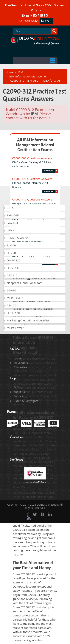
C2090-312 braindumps (36, 607)
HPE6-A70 (12, 313)
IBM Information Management (29, 76)
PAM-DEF (11, 215)
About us (19, 392)
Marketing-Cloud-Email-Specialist (27, 320)
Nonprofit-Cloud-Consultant (23, 283)
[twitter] (35, 514)
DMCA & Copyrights (26, 401)
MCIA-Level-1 (14, 298)
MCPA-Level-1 (14, 328)
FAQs (17, 387)
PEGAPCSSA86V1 (16, 238)
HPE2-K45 (12, 268)
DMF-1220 (12, 260)
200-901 (11, 290)
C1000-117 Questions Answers (32, 199)
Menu (35, 61)
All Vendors (21, 363)
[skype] (43, 514)
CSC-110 (11, 275)
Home (10, 72)
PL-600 (10, 245)
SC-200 (10, 253)
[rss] (29, 518)
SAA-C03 (11, 223)
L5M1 (9, 230)
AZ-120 (10, 305)
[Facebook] (28, 514)
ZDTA (9, 208)
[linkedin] (50, 514)
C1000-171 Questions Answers (32, 179)
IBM (21, 72)
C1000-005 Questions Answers (32, 158)
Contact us (20, 396)
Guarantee (20, 367)
